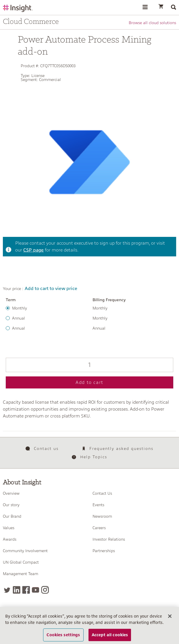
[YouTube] (35, 590)
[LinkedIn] (17, 590)
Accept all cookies (110, 635)
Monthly (20, 308)
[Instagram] (45, 590)
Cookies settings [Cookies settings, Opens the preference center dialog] (63, 635)
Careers (99, 528)
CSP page (33, 250)
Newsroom (102, 516)
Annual (19, 318)
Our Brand (12, 516)
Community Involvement (25, 551)
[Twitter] (7, 590)
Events (98, 505)
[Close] (170, 616)
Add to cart (90, 382)
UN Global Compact (21, 562)
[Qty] (90, 365)
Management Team (21, 574)
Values (9, 528)
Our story (11, 505)
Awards (10, 539)
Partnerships (104, 551)
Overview (11, 493)
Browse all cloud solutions (152, 23)
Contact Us (102, 493)
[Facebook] (26, 590)
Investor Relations (109, 539)
